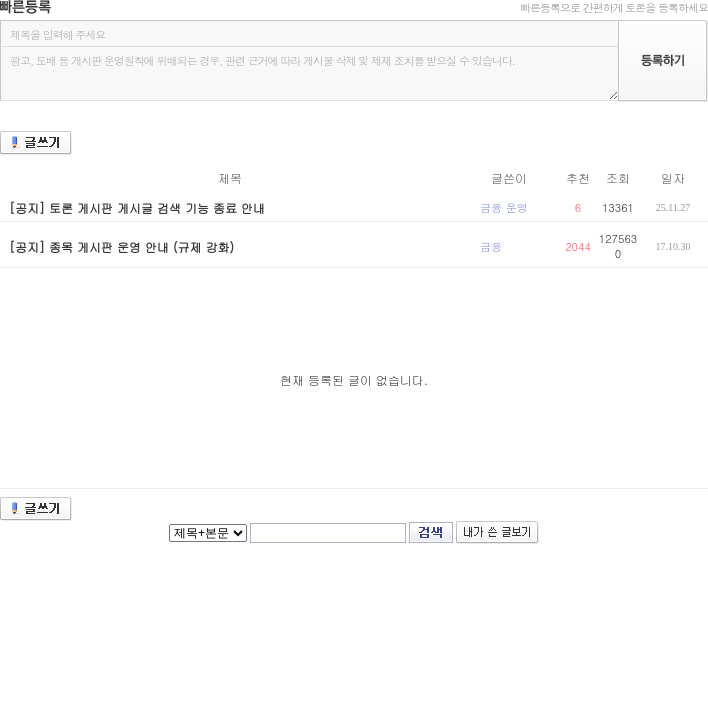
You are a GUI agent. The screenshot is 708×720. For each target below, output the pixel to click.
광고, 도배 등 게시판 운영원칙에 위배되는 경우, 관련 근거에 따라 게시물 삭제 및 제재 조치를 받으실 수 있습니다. (309, 73)
